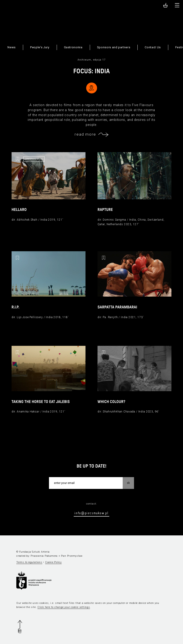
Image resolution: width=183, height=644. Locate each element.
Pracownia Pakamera (44, 556)
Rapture (105, 210)
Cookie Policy (53, 562)
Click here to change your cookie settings (64, 607)
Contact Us (153, 47)
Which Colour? (111, 402)
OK (128, 483)
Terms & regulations (29, 562)
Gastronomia (73, 47)
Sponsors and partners (114, 47)
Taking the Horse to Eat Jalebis (41, 402)
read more (85, 134)
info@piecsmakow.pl (91, 513)
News (12, 47)
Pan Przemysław (72, 556)
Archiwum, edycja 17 (92, 60)
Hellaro (19, 210)
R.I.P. (15, 307)
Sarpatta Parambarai (117, 307)
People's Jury (40, 47)
